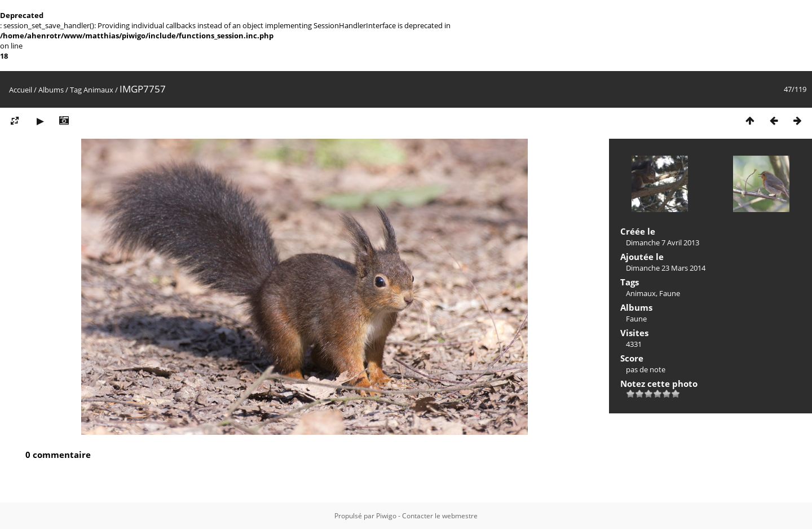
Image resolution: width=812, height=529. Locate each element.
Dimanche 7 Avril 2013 (663, 243)
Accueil (21, 90)
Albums (51, 90)
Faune (670, 293)
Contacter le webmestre (440, 516)
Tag (76, 90)
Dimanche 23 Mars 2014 (666, 268)
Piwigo (386, 516)
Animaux (98, 90)
